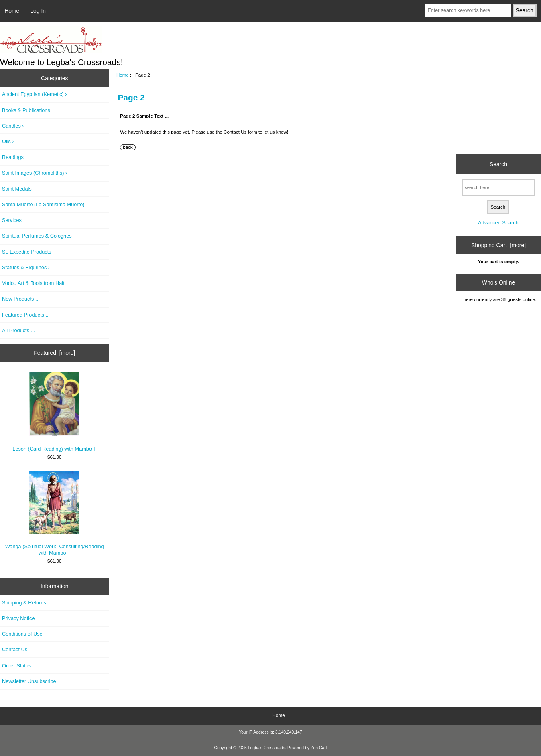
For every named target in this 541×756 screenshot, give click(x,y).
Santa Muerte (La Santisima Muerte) (43, 204)
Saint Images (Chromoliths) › (35, 173)
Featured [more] (54, 353)
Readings (13, 157)
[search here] (498, 187)
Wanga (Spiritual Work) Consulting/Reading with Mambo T (55, 513)
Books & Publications (26, 110)
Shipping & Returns (24, 603)
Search (498, 164)
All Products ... (18, 330)
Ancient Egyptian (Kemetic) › (35, 94)
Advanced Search (498, 223)
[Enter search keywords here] (468, 10)
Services (12, 220)
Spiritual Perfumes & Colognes (37, 236)
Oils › (8, 141)
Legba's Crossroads (267, 748)
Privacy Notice (18, 618)
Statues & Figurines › (26, 267)
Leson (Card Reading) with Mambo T (54, 412)
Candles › (13, 126)
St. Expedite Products (27, 252)
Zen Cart (319, 748)
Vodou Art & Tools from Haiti (34, 283)
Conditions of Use (22, 634)
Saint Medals (17, 189)
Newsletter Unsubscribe (29, 681)
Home (12, 11)
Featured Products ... (26, 315)
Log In (38, 11)
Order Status (16, 666)
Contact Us (15, 649)
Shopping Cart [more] (498, 245)
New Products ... (21, 299)
